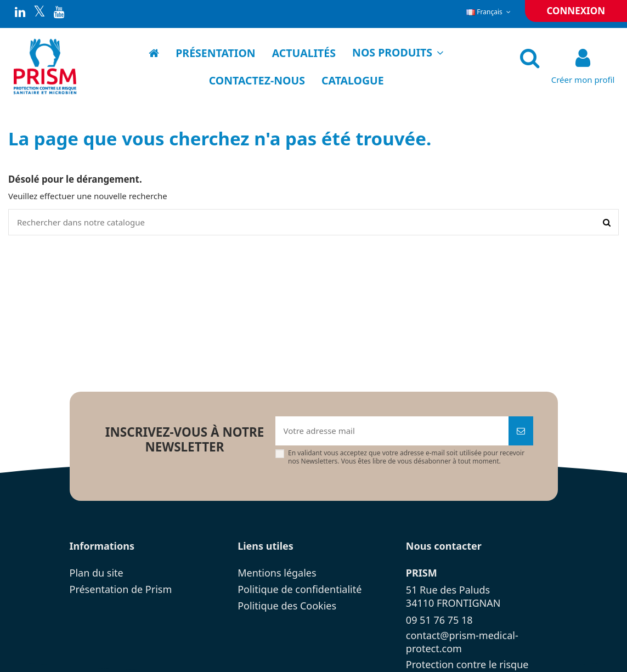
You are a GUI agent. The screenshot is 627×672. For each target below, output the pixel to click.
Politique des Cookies (287, 606)
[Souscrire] (521, 431)
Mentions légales (277, 573)
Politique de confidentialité (300, 589)
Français (489, 12)
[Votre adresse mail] (392, 431)
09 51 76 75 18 (439, 620)
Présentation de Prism (121, 589)
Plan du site (97, 573)
